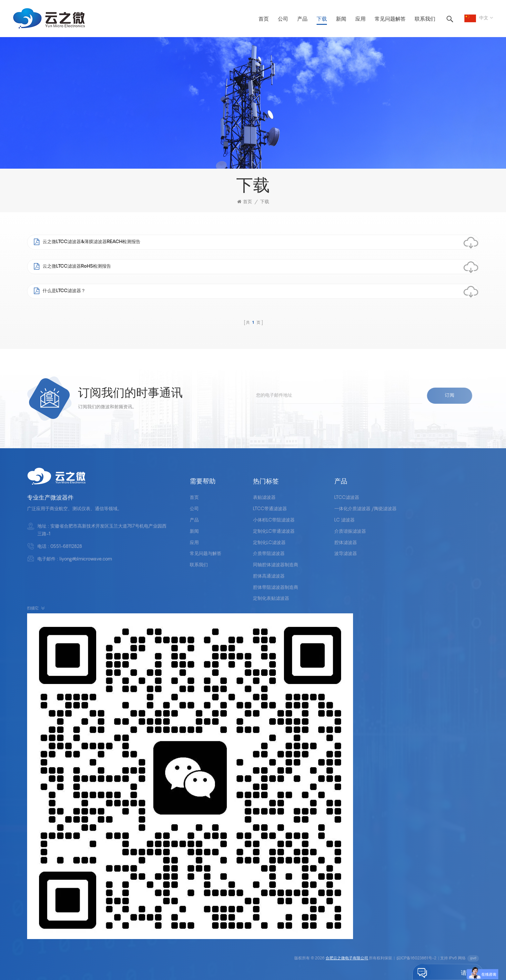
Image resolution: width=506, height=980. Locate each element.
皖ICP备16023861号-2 (416, 958)
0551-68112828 (66, 547)
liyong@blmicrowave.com (86, 559)
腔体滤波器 (346, 543)
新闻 (341, 19)
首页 (264, 19)
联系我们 (425, 19)
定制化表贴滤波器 (271, 599)
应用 (360, 19)
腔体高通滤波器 (269, 576)
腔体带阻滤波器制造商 (276, 588)
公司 (283, 19)
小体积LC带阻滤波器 (274, 520)
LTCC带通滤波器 (270, 509)
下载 (322, 19)
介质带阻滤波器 (269, 554)
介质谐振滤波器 (350, 532)
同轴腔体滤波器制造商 (276, 565)
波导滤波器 (346, 554)
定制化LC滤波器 (269, 543)
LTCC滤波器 (347, 498)
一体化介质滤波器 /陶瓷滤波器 (365, 509)
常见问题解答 (390, 19)
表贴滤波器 (264, 498)
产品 (302, 19)
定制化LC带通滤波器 (274, 532)
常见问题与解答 (206, 554)
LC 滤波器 (344, 520)
